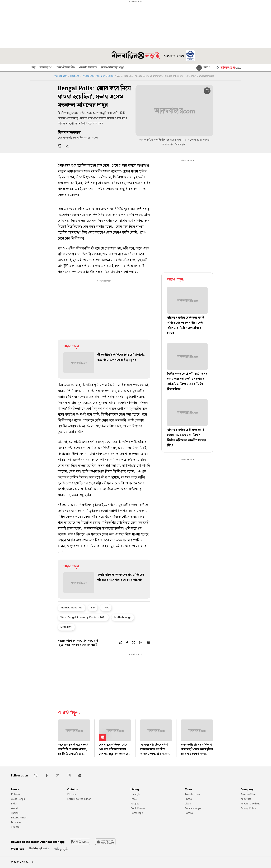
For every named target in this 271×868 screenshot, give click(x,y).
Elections (75, 76)
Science (15, 827)
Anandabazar (60, 76)
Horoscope (137, 813)
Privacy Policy (248, 808)
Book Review (138, 808)
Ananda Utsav (193, 794)
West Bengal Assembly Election (98, 76)
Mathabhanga (123, 617)
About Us (246, 799)
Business (16, 822)
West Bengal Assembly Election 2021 (83, 617)
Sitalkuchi (66, 627)
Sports (15, 813)
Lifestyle (135, 794)
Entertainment (19, 817)
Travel (134, 799)
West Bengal (18, 799)
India (14, 803)
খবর (33, 68)
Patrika (189, 813)
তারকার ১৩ (46, 68)
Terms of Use (248, 794)
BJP (93, 607)
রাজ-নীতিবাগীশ (66, 68)
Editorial (72, 794)
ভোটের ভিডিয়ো (88, 68)
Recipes (135, 803)
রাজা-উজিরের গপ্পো (113, 68)
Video (188, 803)
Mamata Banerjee (71, 607)
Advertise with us (250, 803)
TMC (106, 607)
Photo (188, 799)
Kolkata (15, 794)
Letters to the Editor (79, 799)
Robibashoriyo (193, 808)
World (14, 808)
